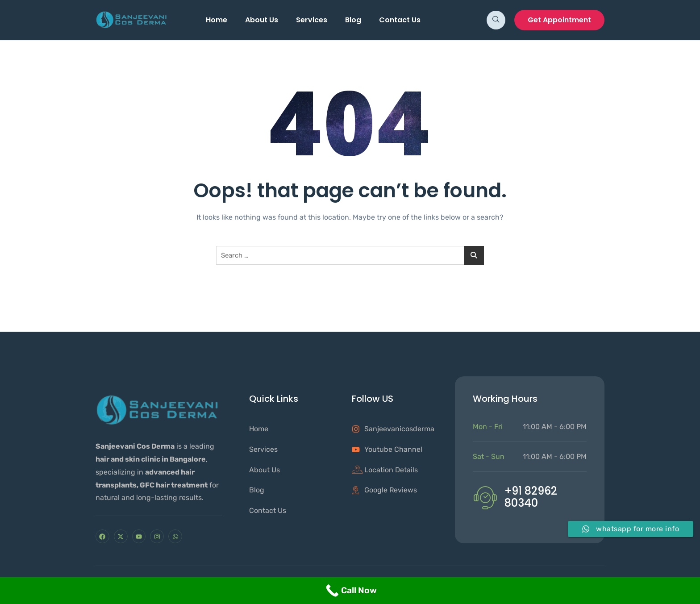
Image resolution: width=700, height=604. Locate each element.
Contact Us (400, 20)
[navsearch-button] (496, 20)
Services (312, 20)
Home (217, 20)
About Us (262, 20)
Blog (353, 20)
